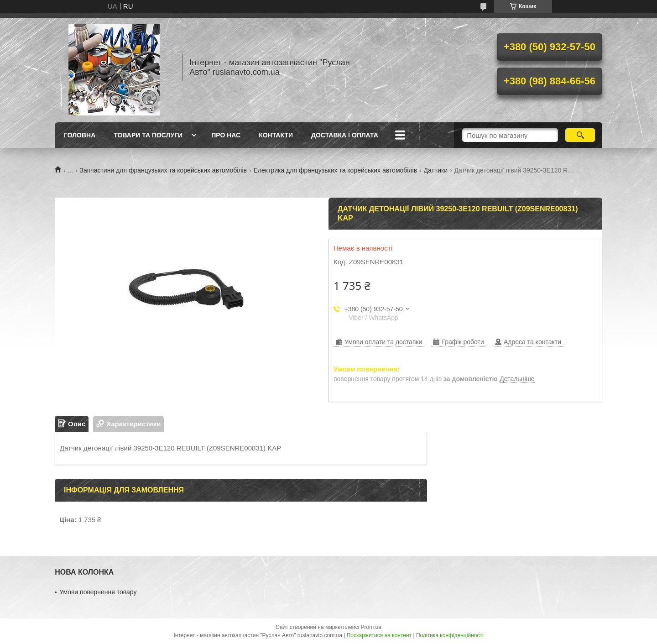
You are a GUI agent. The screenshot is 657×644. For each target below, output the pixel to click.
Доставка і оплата (345, 135)
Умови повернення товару (98, 592)
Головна (80, 135)
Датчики (436, 170)
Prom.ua (371, 627)
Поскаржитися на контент (379, 635)
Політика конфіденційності (450, 635)
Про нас (226, 135)
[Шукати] (580, 135)
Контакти (276, 135)
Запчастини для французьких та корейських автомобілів (164, 170)
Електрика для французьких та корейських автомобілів (336, 170)
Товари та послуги (148, 135)
